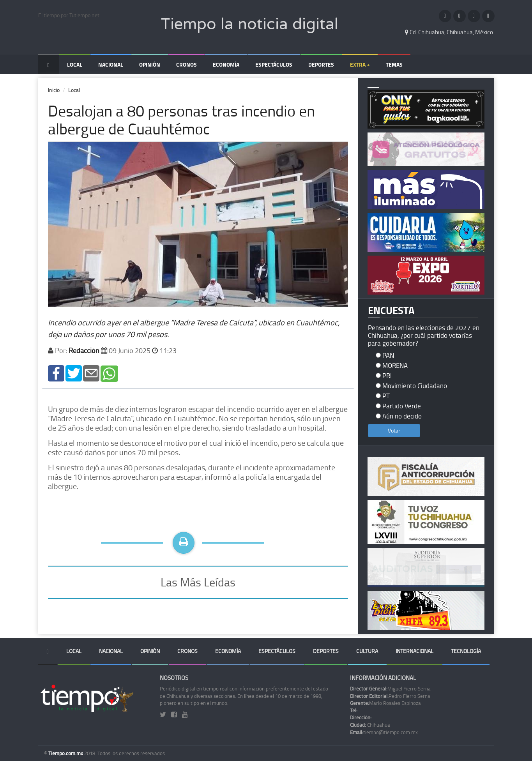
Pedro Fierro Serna (390, 696)
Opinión (150, 64)
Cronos (186, 64)
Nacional (111, 64)
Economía (226, 64)
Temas (394, 64)
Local (75, 64)
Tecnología (466, 651)
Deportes (321, 64)
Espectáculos (274, 64)
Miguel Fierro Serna (390, 689)
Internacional (414, 651)
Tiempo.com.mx (66, 753)
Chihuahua (370, 725)
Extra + (360, 64)
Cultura (367, 651)
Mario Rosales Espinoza (385, 703)
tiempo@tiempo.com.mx (384, 732)
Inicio (54, 90)
